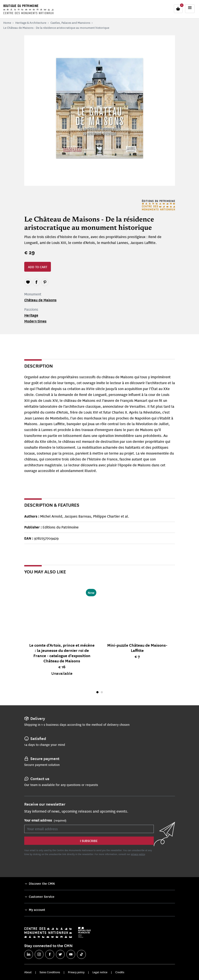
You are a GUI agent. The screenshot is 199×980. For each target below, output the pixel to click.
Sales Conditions (50, 972)
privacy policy (138, 854)
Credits (120, 972)
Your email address (45, 820)
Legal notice (100, 972)
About (28, 972)
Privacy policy (76, 972)
